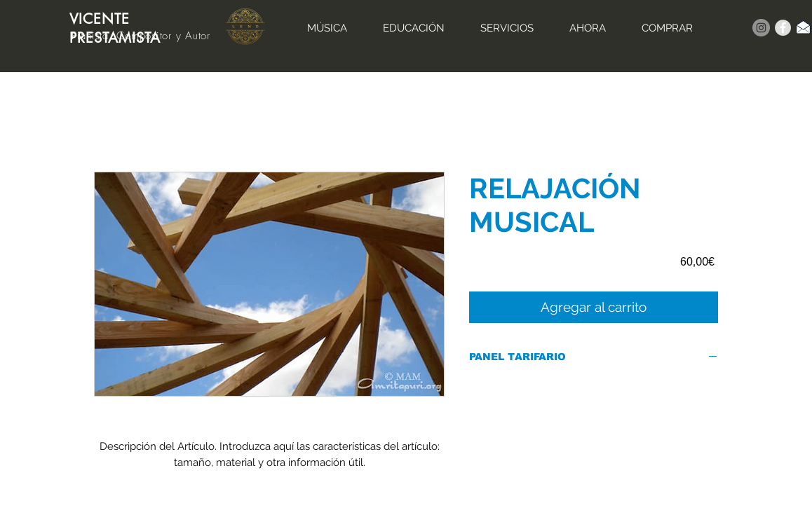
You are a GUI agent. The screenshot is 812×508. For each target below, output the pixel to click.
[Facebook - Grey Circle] (783, 28)
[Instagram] (761, 28)
